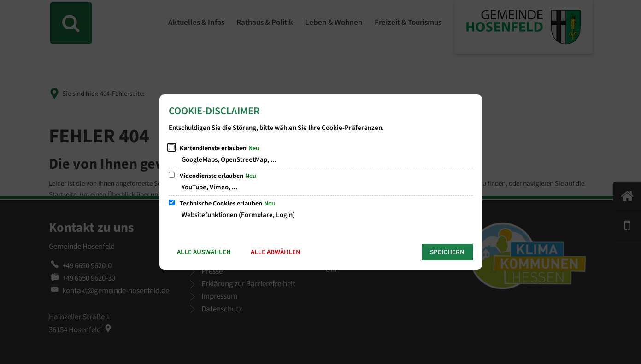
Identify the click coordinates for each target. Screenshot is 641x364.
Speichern (447, 252)
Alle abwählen (276, 252)
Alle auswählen (204, 252)
